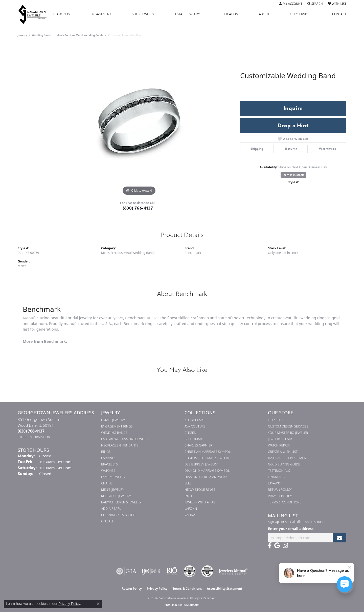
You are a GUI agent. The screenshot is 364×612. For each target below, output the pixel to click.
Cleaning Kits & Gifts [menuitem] (119, 515)
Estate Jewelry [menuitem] (113, 420)
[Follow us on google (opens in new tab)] (277, 545)
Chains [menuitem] (107, 483)
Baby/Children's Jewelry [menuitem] (121, 502)
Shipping (257, 149)
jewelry (22, 35)
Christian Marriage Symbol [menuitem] (208, 452)
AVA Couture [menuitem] (195, 426)
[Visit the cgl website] (207, 571)
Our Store (277, 420)
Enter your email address (291, 528)
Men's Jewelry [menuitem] (112, 489)
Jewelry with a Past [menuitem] (201, 502)
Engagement (101, 14)
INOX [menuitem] (188, 496)
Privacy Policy (280, 496)
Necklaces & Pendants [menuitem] (120, 445)
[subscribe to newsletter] (339, 538)
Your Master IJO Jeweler (288, 433)
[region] (139, 121)
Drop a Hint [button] (293, 126)
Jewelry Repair (280, 439)
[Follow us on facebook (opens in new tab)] (270, 545)
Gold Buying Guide (284, 464)
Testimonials (279, 471)
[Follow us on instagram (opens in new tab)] (285, 545)
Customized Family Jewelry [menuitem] (207, 458)
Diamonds (62, 14)
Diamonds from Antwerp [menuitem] (206, 477)
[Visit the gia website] (126, 571)
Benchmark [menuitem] (194, 439)
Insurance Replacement (288, 458)
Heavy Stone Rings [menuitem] (200, 489)
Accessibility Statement (224, 589)
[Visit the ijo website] (151, 571)
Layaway (275, 483)
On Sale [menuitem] (108, 521)
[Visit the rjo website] (172, 571)
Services (301, 14)
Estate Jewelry (188, 14)
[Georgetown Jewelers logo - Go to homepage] (35, 14)
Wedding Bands (42, 35)
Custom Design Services (288, 426)
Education (229, 14)
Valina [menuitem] (190, 515)
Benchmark (193, 253)
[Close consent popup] (98, 604)
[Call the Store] (31, 431)
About (264, 14)
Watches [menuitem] (108, 471)
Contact (339, 14)
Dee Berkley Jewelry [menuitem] (201, 464)
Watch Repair (279, 445)
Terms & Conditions (285, 502)
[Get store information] (34, 437)
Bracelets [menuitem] (109, 464)
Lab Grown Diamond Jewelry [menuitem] (125, 439)
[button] (291, 4)
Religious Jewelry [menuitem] (116, 496)
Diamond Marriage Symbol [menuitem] (207, 471)
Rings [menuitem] (106, 452)
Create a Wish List (283, 452)
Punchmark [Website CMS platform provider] (191, 605)
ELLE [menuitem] (188, 483)
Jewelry (143, 14)
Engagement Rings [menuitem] (117, 426)
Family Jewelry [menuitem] (113, 477)
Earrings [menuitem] (109, 458)
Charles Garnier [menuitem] (198, 445)
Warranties (327, 149)
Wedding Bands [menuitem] (114, 433)
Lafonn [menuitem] (191, 508)
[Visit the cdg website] (190, 571)
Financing (276, 477)
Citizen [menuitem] (190, 433)
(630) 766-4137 (138, 208)
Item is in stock (293, 175)
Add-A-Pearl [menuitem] (111, 508)
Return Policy (280, 489)
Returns (291, 149)
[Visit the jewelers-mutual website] (233, 571)
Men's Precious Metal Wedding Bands (80, 35)
